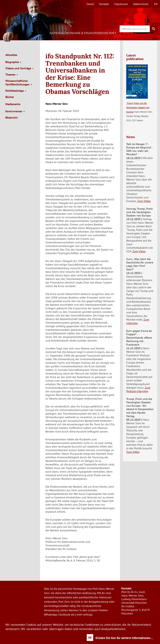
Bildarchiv (12, 117)
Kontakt (104, 4)
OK (90, 638)
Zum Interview (138, 321)
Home (90, 4)
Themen (12, 75)
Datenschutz (141, 4)
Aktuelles (11, 55)
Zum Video (144, 201)
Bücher (10, 97)
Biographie (13, 62)
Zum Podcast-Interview (138, 389)
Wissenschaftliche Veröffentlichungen (19, 83)
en (156, 4)
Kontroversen (15, 111)
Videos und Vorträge (19, 68)
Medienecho (13, 104)
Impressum (121, 4)
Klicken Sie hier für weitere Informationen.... (124, 638)
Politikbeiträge (16, 91)
